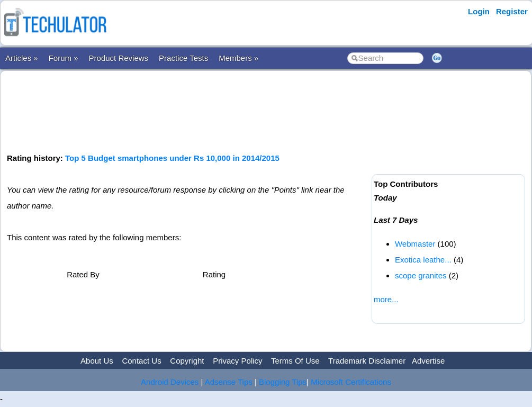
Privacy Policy (237, 361)
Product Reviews (119, 58)
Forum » (64, 58)
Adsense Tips (229, 382)
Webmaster (415, 244)
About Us (97, 361)
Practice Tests (183, 58)
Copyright (187, 361)
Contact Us (141, 361)
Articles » (22, 58)
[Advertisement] (200, 111)
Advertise (429, 361)
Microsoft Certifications (351, 382)
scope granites (421, 275)
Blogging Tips (283, 382)
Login (479, 11)
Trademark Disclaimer (367, 361)
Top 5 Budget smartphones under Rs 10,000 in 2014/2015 (172, 158)
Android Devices (170, 382)
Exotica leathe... (423, 260)
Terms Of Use (295, 361)
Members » (238, 58)
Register (512, 11)
